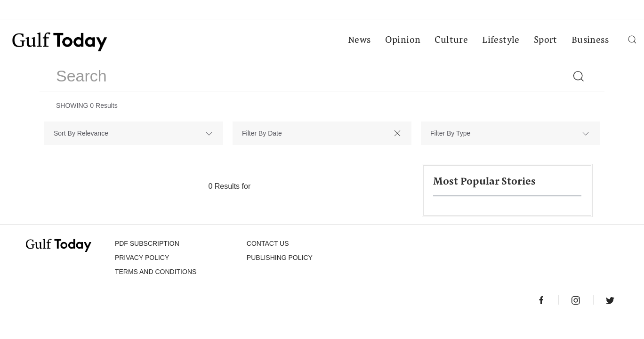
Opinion (403, 40)
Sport (546, 40)
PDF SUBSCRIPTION (147, 243)
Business (590, 40)
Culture (451, 40)
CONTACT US (268, 243)
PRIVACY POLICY (142, 258)
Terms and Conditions (156, 272)
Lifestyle (501, 40)
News (359, 40)
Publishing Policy (280, 258)
